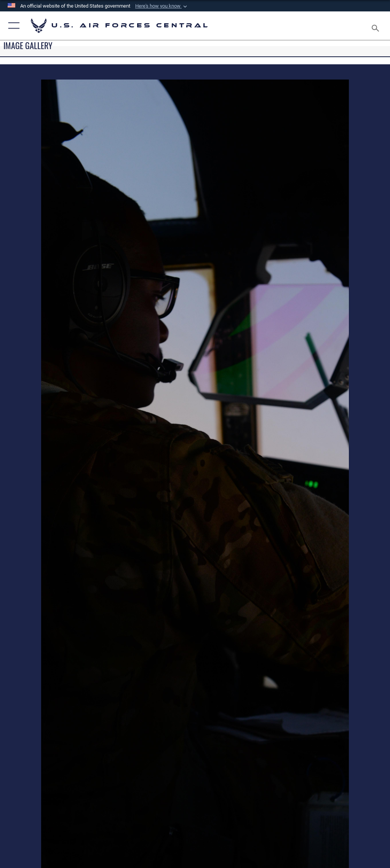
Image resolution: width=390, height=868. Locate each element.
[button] (162, 6)
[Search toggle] (377, 26)
